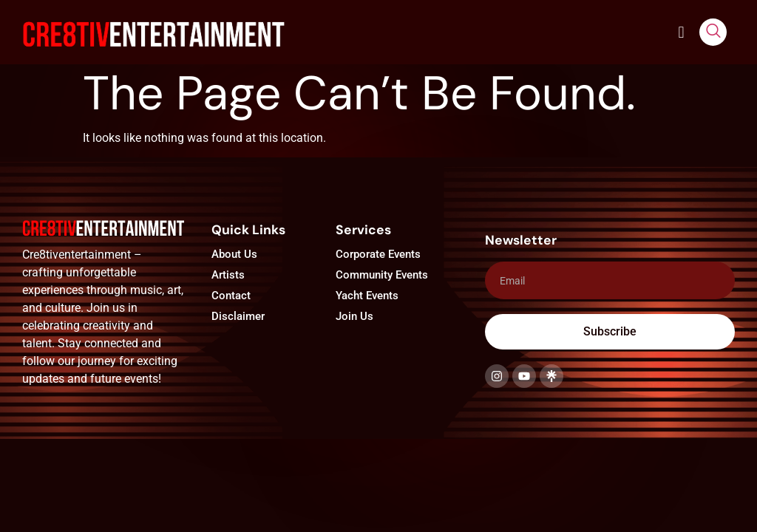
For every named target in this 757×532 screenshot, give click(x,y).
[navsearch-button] (713, 32)
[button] (681, 32)
